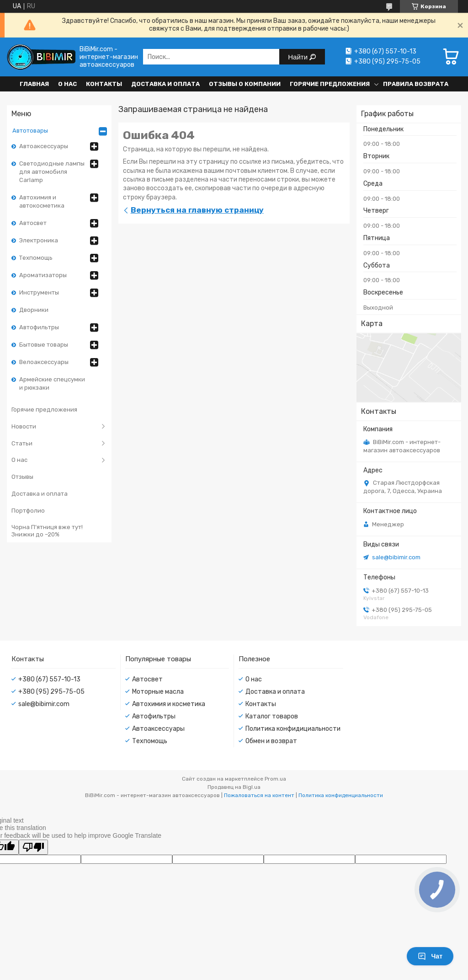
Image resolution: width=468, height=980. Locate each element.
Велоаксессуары (44, 362)
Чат (430, 956)
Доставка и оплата (165, 84)
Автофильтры (39, 327)
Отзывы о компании (245, 84)
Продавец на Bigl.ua (234, 787)
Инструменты (39, 292)
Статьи (22, 443)
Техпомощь (36, 258)
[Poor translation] (33, 847)
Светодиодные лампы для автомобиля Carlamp (52, 172)
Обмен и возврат (271, 741)
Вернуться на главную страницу (197, 210)
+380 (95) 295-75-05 (51, 692)
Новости (24, 426)
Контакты (104, 84)
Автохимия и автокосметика (42, 201)
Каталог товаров (272, 716)
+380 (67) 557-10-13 (49, 679)
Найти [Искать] (299, 57)
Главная (34, 84)
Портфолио (28, 511)
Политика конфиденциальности (341, 795)
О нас (67, 84)
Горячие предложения (330, 84)
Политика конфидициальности (293, 729)
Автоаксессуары (44, 146)
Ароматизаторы (43, 275)
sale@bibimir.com (396, 557)
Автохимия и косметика (169, 704)
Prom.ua (275, 779)
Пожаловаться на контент (259, 795)
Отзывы (22, 477)
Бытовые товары (44, 345)
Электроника (39, 240)
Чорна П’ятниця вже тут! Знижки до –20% (47, 531)
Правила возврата (416, 84)
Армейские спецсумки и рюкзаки (52, 383)
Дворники (34, 310)
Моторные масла (158, 692)
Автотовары (30, 131)
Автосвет (33, 223)
